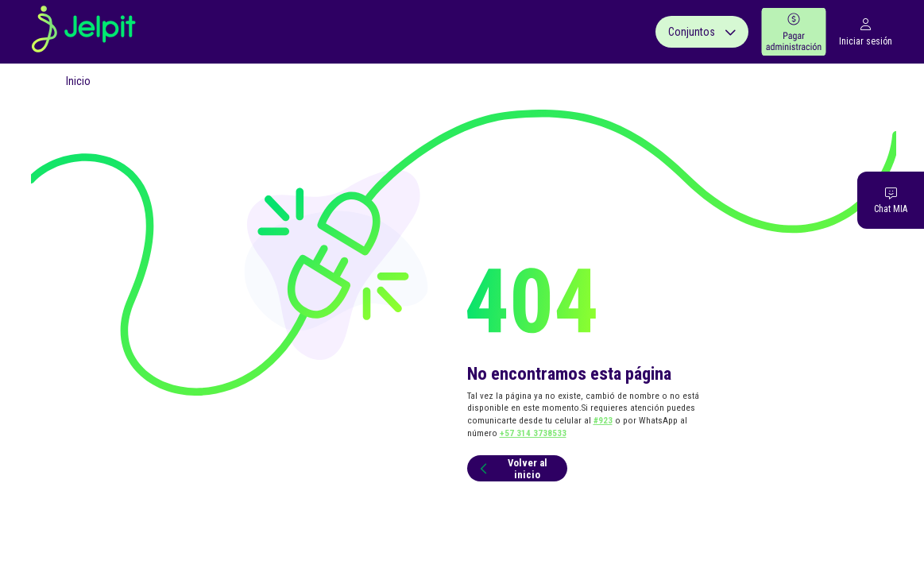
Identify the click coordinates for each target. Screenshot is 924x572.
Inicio (78, 81)
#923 (603, 421)
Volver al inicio (512, 469)
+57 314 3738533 (533, 433)
